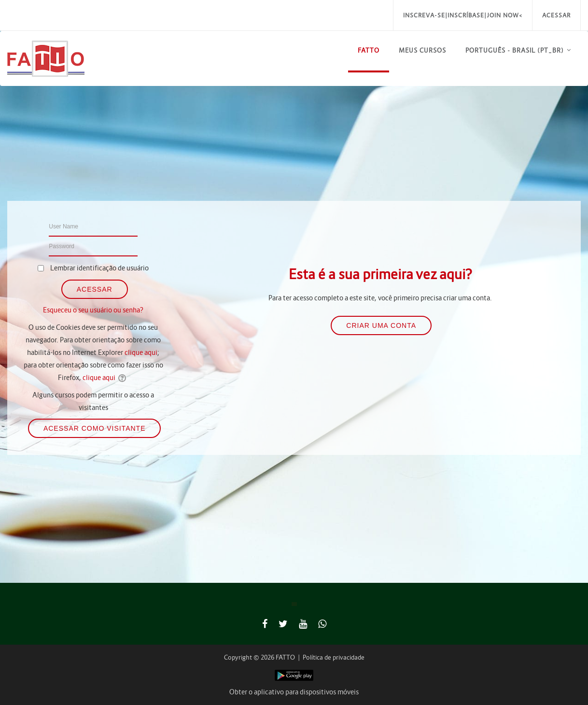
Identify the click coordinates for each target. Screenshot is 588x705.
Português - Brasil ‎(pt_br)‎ (515, 50)
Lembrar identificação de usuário (99, 268)
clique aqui (141, 352)
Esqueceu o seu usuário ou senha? (93, 310)
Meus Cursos (422, 50)
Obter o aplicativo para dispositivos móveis (294, 692)
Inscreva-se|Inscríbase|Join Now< (463, 15)
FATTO (369, 50)
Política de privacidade (334, 657)
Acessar (556, 15)
